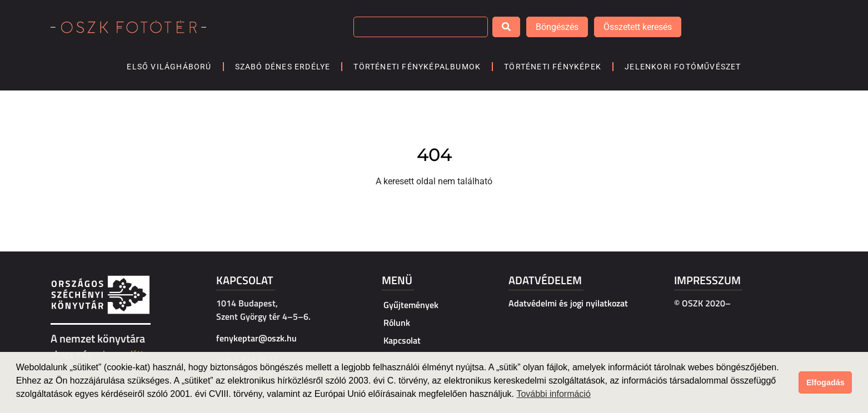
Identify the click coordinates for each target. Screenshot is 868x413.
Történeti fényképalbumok (417, 67)
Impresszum (707, 280)
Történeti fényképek (553, 67)
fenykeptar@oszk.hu (256, 338)
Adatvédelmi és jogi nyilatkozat (568, 303)
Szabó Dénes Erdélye (283, 67)
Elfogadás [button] (825, 382)
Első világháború (169, 67)
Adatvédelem (545, 280)
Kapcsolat (245, 280)
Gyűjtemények (411, 305)
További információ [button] (553, 394)
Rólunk (397, 323)
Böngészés (557, 27)
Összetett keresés (638, 27)
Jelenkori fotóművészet (683, 67)
